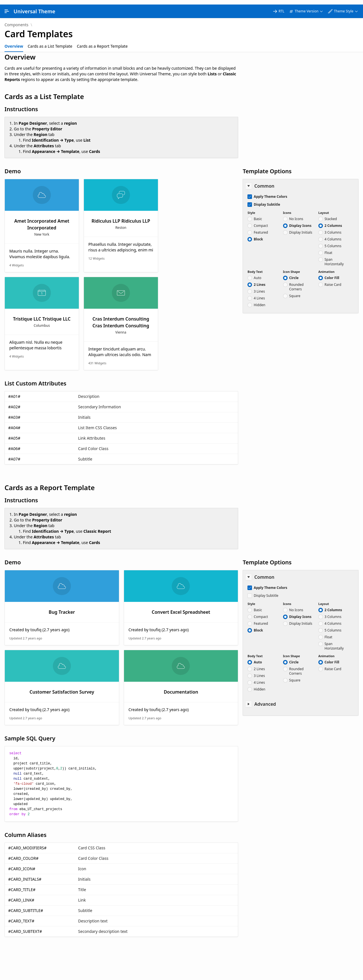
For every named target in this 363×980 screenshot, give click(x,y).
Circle (294, 273)
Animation (326, 267)
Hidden (259, 301)
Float (329, 248)
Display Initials (301, 228)
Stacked (331, 214)
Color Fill (332, 273)
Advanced (265, 700)
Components (16, 20)
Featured (261, 228)
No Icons (296, 214)
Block (258, 235)
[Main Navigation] (7, 7)
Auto (257, 273)
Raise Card (333, 280)
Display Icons (300, 221)
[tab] (14, 42)
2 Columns (333, 221)
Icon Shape (292, 267)
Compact (261, 221)
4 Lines (259, 294)
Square (295, 291)
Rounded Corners (296, 282)
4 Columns (333, 235)
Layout (324, 208)
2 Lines (259, 280)
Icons (287, 208)
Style (251, 208)
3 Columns (333, 228)
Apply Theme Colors (270, 192)
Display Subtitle (267, 200)
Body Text (255, 267)
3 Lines (259, 287)
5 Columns (333, 242)
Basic (258, 214)
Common (264, 181)
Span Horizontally (334, 257)
